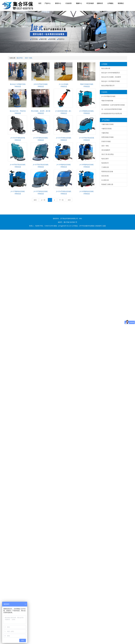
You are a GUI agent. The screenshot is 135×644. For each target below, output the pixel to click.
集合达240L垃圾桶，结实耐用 (111, 77)
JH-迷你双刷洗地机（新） (64, 111)
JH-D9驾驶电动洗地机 (64, 165)
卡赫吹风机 (105, 133)
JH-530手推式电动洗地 (87, 138)
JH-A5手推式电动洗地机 (41, 165)
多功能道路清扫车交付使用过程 (112, 113)
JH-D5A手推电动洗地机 (64, 138)
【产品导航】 (106, 120)
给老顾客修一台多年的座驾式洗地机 (113, 105)
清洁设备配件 (106, 150)
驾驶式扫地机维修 (107, 101)
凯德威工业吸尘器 (107, 184)
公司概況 (110, 3)
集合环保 (20, 58)
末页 (69, 200)
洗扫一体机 (29, 58)
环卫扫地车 (90, 3)
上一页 (43, 200)
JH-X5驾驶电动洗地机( (87, 111)
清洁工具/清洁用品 (108, 154)
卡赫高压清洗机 (107, 129)
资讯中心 (58, 3)
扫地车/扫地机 (106, 141)
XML (81, 218)
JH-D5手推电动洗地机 (41, 191)
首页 (40, 3)
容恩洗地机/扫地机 (108, 137)
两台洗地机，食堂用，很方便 (41, 111)
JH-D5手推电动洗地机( (41, 138)
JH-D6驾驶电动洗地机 (87, 191)
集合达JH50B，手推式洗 (18, 111)
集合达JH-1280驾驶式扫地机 (111, 81)
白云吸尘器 (105, 180)
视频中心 (79, 3)
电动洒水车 (105, 163)
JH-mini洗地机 (64, 84)
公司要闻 (104, 64)
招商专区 (100, 3)
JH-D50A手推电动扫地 (18, 138)
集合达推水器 (106, 68)
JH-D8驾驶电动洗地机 (87, 165)
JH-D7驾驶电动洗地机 (18, 191)
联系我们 (121, 3)
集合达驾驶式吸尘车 (108, 85)
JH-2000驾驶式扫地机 (108, 96)
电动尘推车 (105, 159)
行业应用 (68, 3)
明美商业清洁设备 (107, 171)
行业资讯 (104, 92)
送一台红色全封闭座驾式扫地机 (112, 109)
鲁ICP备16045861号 (70, 222)
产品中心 (48, 3)
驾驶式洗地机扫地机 (87, 84)
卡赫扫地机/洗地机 (108, 124)
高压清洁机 (105, 176)
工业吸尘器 (105, 167)
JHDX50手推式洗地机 (41, 84)
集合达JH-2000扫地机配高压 (111, 73)
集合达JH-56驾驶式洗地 (18, 84)
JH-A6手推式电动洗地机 (18, 165)
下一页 (61, 200)
